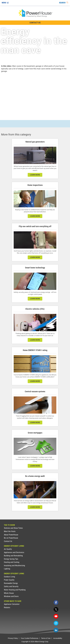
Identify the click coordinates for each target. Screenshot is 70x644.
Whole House (9, 593)
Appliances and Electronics (14, 552)
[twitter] (56, 609)
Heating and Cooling (12, 562)
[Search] (64, 3)
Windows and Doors (11, 596)
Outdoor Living (9, 577)
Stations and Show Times (13, 528)
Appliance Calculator (12, 604)
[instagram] (56, 623)
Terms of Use (46, 638)
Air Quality (8, 549)
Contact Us (8, 541)
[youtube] (56, 616)
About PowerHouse (11, 535)
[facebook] (56, 602)
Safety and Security (11, 586)
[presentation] (35, 94)
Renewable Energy (11, 583)
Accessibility (58, 638)
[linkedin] (56, 630)
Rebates (7, 607)
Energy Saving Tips (11, 559)
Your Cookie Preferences (29, 638)
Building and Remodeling (13, 556)
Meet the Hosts (10, 531)
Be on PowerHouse (11, 538)
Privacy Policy (13, 638)
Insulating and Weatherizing (14, 566)
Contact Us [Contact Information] (35, 23)
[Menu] (5, 3)
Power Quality (9, 580)
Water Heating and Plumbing (15, 590)
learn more (35, 175)
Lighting (7, 569)
